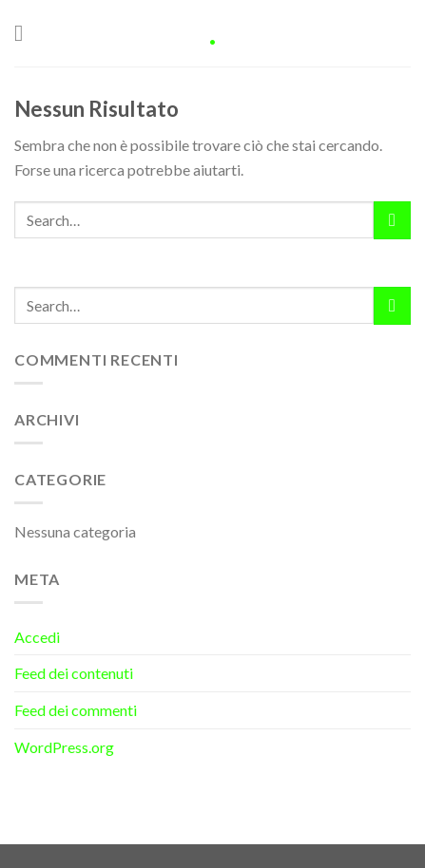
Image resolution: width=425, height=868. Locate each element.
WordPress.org (64, 747)
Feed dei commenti (76, 710)
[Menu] (26, 33)
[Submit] (392, 220)
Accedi (37, 637)
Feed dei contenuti (74, 673)
